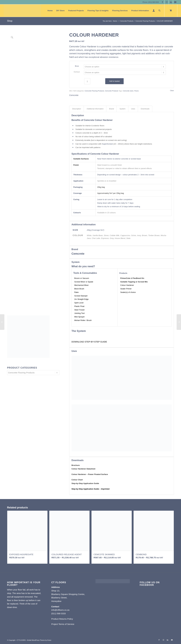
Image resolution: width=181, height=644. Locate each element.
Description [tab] (77, 109)
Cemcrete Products (112, 91)
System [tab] (122, 109)
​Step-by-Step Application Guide (85, 483)
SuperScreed (107, 144)
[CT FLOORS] (22, 11)
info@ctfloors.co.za (60, 610)
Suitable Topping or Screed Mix (134, 282)
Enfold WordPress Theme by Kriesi (39, 640)
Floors (136, 91)
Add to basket (115, 81)
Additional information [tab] (95, 109)
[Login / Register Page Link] (154, 11)
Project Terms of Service (63, 624)
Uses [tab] (133, 109)
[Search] (159, 11)
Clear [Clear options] (172, 91)
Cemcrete (74, 95)
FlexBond (137, 278)
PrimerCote (125, 278)
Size (77, 66)
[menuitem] (50, 11)
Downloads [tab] (145, 109)
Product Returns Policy (62, 619)
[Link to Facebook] (162, 2)
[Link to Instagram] (167, 2)
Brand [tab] (112, 109)
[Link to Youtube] (175, 2)
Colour (77, 72)
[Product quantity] (87, 81)
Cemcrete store (128, 91)
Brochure (76, 465)
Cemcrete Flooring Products (94, 91)
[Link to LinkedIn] (171, 2)
